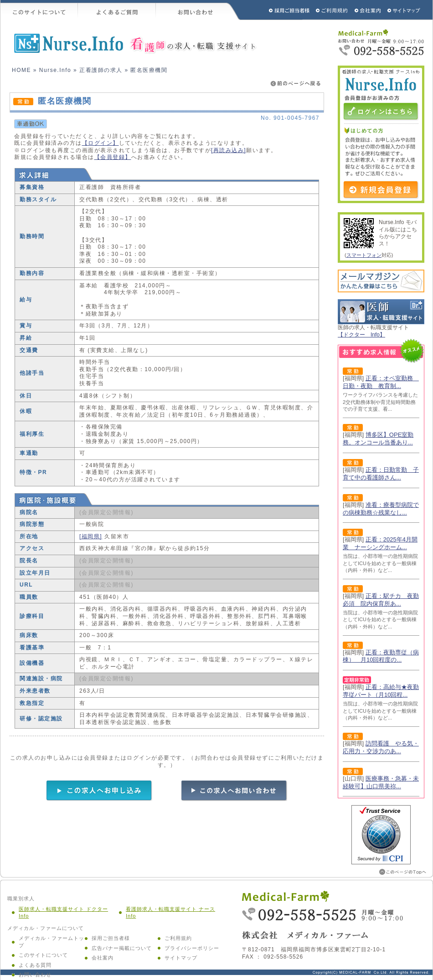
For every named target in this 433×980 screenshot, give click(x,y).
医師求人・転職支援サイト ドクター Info (63, 913)
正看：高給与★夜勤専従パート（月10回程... (381, 691)
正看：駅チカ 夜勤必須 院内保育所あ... (381, 600)
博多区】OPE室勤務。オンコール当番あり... (378, 439)
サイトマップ (404, 10)
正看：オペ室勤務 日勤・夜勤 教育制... (381, 382)
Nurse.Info (55, 70)
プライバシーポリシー (192, 948)
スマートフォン (364, 255)
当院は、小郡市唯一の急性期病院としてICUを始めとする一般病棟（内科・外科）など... (380, 563)
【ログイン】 (101, 143)
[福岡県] (91, 536)
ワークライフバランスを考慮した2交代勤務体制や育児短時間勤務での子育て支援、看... (380, 402)
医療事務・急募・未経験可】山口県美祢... (381, 782)
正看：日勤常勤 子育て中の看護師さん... (381, 474)
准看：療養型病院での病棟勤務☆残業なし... (381, 509)
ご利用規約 (333, 10)
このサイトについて (39, 10)
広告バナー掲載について (122, 948)
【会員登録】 (113, 157)
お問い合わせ (198, 10)
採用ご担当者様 (277, 10)
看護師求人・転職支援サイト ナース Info (170, 913)
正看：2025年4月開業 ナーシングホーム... (380, 543)
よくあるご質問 (117, 10)
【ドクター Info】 (361, 335)
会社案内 (103, 958)
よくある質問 (35, 965)
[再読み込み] (229, 150)
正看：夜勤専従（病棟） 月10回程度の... (381, 656)
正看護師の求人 (101, 70)
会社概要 (368, 10)
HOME (21, 70)
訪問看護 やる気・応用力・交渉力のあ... (381, 747)
